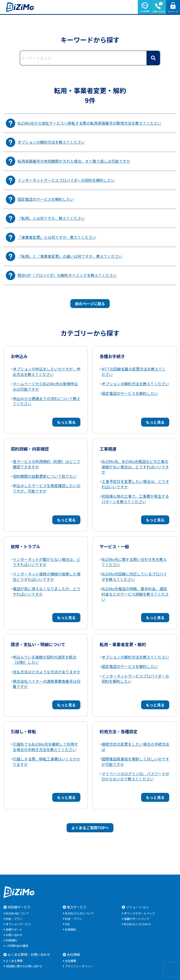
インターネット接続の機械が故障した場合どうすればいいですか (47, 576)
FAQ (67, 924)
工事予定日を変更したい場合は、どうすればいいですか (135, 484)
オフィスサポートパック (139, 913)
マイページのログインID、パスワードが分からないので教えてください (135, 776)
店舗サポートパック (137, 919)
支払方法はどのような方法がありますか (47, 672)
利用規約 (11, 940)
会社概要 (71, 961)
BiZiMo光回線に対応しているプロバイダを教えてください (134, 576)
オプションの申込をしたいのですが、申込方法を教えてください (47, 371)
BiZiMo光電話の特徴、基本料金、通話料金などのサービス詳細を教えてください (135, 594)
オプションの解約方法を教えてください (135, 384)
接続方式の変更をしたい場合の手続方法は (135, 747)
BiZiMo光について (17, 913)
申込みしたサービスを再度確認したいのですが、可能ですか (47, 488)
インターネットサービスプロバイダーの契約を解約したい (135, 679)
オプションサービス (18, 924)
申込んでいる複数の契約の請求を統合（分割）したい (45, 660)
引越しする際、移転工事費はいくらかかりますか (47, 761)
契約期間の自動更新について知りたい (45, 476)
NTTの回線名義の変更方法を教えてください (134, 371)
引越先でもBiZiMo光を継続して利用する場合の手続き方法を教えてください (45, 747)
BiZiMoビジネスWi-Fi (137, 924)
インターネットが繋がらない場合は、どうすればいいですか (47, 562)
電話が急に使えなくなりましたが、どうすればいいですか (47, 591)
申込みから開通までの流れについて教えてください (47, 401)
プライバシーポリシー (79, 966)
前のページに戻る (90, 304)
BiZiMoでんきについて (79, 913)
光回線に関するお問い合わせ (24, 966)
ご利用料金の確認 (17, 946)
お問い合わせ (14, 935)
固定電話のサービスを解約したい (130, 393)
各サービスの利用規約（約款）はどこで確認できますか (47, 464)
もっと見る (66, 422)
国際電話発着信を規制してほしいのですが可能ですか (135, 761)
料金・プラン (14, 919)
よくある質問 (14, 961)
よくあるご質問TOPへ (90, 828)
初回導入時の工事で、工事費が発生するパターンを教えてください (135, 499)
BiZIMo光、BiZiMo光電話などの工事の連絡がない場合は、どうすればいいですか (135, 467)
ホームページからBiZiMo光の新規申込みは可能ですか (45, 386)
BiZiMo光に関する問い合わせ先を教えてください (134, 562)
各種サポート (14, 929)
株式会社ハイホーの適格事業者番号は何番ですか (47, 684)
